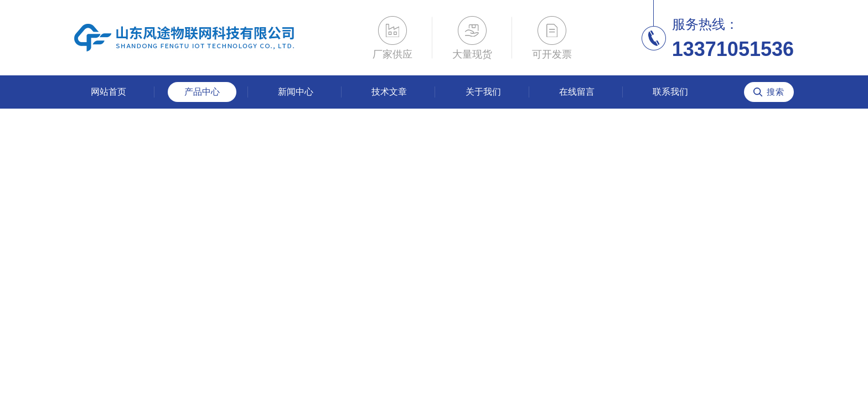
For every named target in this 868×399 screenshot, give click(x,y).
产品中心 (202, 92)
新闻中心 (296, 92)
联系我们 (670, 92)
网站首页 (108, 92)
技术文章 (389, 92)
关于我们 (483, 92)
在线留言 (577, 92)
